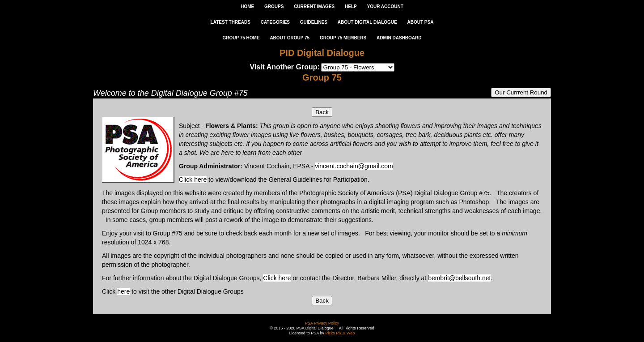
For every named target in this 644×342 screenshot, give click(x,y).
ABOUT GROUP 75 (290, 38)
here (123, 291)
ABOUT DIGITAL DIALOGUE (367, 22)
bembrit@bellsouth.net (459, 278)
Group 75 (322, 77)
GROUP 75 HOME (241, 38)
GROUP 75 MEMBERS (343, 38)
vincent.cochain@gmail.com (354, 166)
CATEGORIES (275, 22)
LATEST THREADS (231, 22)
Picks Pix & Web (340, 333)
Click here (193, 180)
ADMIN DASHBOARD (399, 38)
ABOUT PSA (420, 22)
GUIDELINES (314, 22)
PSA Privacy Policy (322, 323)
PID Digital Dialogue (322, 53)
